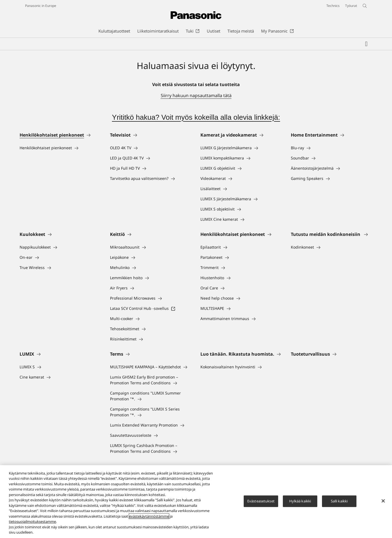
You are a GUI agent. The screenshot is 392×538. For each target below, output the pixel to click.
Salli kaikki (339, 501)
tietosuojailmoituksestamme (32, 521)
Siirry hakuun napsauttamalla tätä (196, 95)
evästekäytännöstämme (149, 516)
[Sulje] (383, 501)
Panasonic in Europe (41, 6)
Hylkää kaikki (300, 501)
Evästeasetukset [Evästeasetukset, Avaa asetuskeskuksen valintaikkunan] (261, 501)
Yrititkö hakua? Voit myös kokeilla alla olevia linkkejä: (196, 117)
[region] (196, 502)
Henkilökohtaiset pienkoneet (52, 135)
